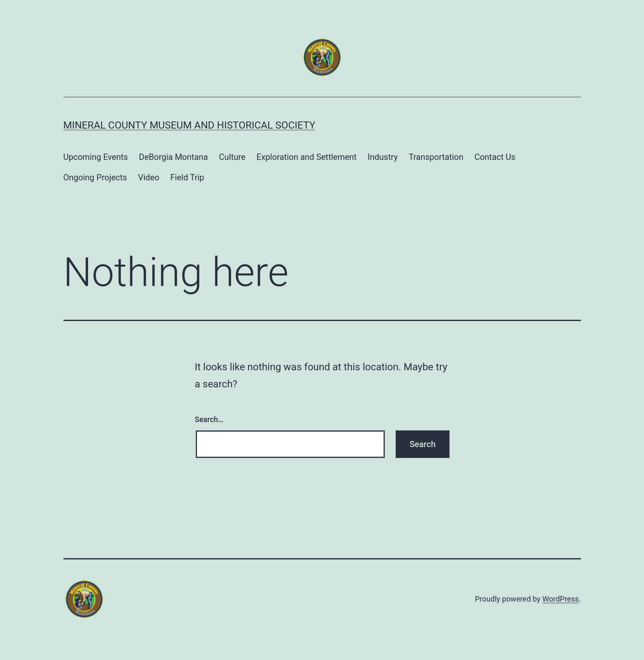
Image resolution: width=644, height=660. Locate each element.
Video (149, 177)
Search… (209, 419)
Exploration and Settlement (307, 157)
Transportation (436, 157)
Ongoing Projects (95, 177)
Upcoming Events (96, 157)
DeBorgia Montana (173, 157)
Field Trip (187, 177)
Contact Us (495, 157)
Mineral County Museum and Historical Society (189, 125)
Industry (383, 157)
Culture (232, 157)
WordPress (560, 599)
